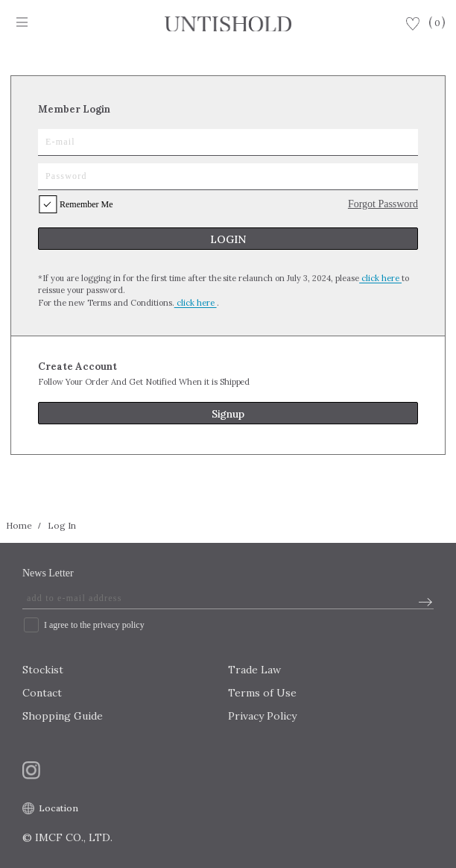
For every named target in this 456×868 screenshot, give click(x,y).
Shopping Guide (63, 716)
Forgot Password (383, 204)
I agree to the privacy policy (94, 625)
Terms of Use (262, 693)
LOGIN (228, 239)
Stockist (43, 670)
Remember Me (86, 204)
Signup (228, 414)
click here (380, 278)
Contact (42, 693)
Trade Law (254, 670)
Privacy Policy (262, 716)
